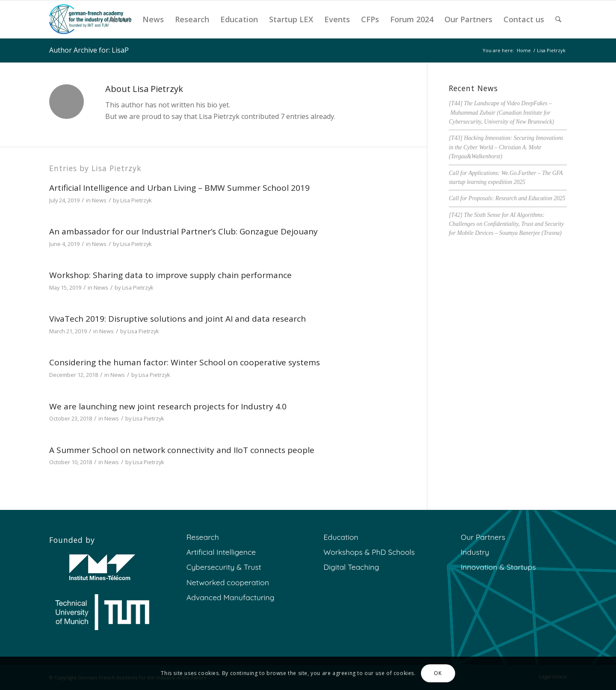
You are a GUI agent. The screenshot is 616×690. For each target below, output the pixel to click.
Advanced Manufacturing (231, 597)
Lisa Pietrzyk (136, 200)
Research (203, 537)
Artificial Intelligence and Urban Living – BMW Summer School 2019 (179, 188)
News (99, 200)
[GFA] (90, 19)
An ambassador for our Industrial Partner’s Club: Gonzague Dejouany (184, 231)
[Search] (558, 19)
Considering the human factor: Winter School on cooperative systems (185, 362)
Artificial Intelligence (221, 552)
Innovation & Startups (498, 567)
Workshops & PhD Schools (369, 552)
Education (341, 537)
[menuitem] (120, 19)
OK (438, 673)
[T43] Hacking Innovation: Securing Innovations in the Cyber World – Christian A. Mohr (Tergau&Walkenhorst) (506, 147)
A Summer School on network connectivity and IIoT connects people (182, 450)
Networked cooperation (228, 582)
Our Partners (483, 537)
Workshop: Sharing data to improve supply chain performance (170, 275)
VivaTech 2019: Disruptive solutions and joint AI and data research (178, 319)
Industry (475, 552)
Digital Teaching (351, 567)
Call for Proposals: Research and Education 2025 (507, 198)
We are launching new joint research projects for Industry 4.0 (168, 406)
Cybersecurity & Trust (224, 567)
